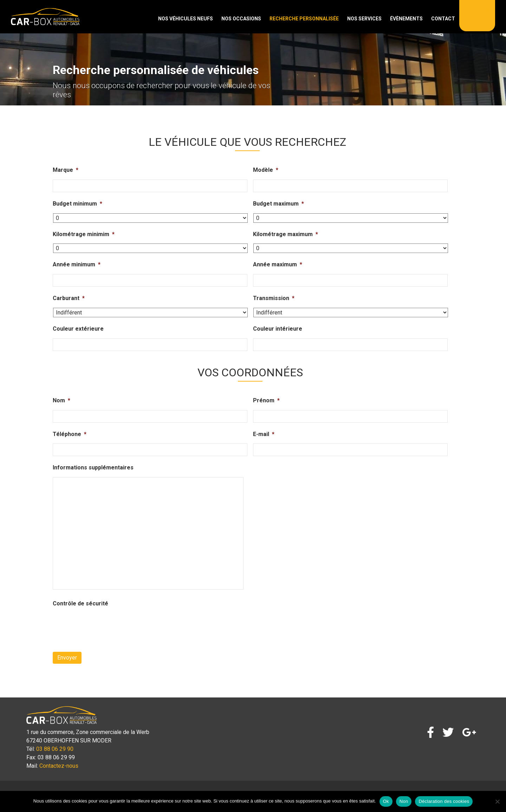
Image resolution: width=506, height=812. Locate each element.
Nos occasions (241, 19)
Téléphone (70, 434)
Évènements (406, 19)
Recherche (477, 11)
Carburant (69, 298)
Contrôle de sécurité (80, 603)
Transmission (274, 298)
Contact (443, 19)
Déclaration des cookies (444, 801)
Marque (66, 170)
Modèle (266, 170)
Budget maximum (278, 204)
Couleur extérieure (78, 329)
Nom (61, 400)
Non (404, 801)
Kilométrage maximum (286, 234)
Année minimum (77, 264)
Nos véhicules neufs (186, 19)
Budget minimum (77, 204)
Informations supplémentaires (93, 467)
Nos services (364, 19)
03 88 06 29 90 (55, 749)
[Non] (497, 801)
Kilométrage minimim (84, 234)
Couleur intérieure (278, 329)
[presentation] (106, 627)
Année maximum (278, 264)
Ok (386, 801)
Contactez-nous (59, 766)
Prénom (266, 400)
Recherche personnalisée (304, 19)
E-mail (264, 434)
